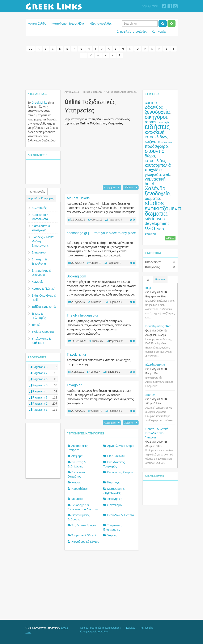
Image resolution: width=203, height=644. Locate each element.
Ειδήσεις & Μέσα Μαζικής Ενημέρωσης (43, 241)
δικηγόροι (156, 117)
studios (154, 203)
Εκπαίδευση (40, 252)
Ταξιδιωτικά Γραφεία (84, 525)
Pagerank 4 (38, 391)
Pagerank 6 (38, 379)
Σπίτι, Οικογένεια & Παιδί (44, 298)
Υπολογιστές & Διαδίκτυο (41, 341)
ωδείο (150, 219)
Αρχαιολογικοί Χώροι (120, 446)
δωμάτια (153, 198)
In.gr (148, 288)
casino (151, 103)
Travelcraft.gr (77, 354)
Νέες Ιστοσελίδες (101, 24)
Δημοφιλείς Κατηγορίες (41, 198)
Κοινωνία (38, 282)
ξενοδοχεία (157, 112)
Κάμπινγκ (113, 482)
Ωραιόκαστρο (165, 142)
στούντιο (155, 151)
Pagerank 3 (38, 397)
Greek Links (39, 103)
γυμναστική (155, 179)
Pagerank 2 (38, 404)
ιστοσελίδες (155, 161)
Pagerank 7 (38, 373)
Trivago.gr (74, 385)
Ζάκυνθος (154, 107)
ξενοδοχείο (157, 193)
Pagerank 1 (38, 410)
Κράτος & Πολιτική (44, 289)
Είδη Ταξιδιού (116, 456)
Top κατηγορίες (37, 192)
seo (160, 229)
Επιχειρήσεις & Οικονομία (41, 273)
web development (157, 221)
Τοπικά (36, 325)
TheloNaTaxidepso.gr (83, 315)
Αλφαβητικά (110, 187)
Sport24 (151, 395)
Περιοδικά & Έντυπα (121, 515)
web (166, 174)
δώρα (150, 156)
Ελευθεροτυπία (155, 365)
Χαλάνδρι (156, 188)
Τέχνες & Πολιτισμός (39, 316)
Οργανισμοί (115, 505)
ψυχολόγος (151, 234)
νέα (150, 228)
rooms (151, 122)
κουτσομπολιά (158, 165)
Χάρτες (112, 535)
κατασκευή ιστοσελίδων (156, 135)
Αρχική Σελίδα (150, 6)
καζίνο (151, 141)
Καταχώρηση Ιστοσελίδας (68, 24)
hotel (149, 184)
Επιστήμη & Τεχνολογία (39, 261)
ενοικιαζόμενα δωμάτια (163, 211)
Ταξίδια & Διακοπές (44, 307)
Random (160, 280)
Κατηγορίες (159, 32)
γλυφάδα (153, 174)
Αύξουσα (129, 187)
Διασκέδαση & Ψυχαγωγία (41, 228)
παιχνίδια (153, 170)
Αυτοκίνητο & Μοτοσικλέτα (40, 217)
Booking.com (77, 276)
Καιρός (76, 482)
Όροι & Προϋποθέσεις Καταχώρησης (100, 628)
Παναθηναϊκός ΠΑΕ (158, 326)
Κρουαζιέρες (79, 489)
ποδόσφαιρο (156, 146)
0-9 (31, 49)
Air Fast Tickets (78, 198)
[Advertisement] (102, 74)
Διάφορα (77, 456)
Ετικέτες (131, 628)
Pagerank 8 (38, 367)
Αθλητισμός (39, 208)
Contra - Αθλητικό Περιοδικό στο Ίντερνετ (157, 433)
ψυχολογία (163, 123)
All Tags (170, 238)
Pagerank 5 (38, 385)
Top (147, 280)
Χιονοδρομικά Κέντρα (85, 542)
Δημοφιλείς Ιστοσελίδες (132, 32)
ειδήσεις (157, 127)
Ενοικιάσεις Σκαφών (120, 472)
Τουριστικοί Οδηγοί (84, 535)
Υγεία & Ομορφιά (43, 332)
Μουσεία (77, 499)
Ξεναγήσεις (115, 499)
